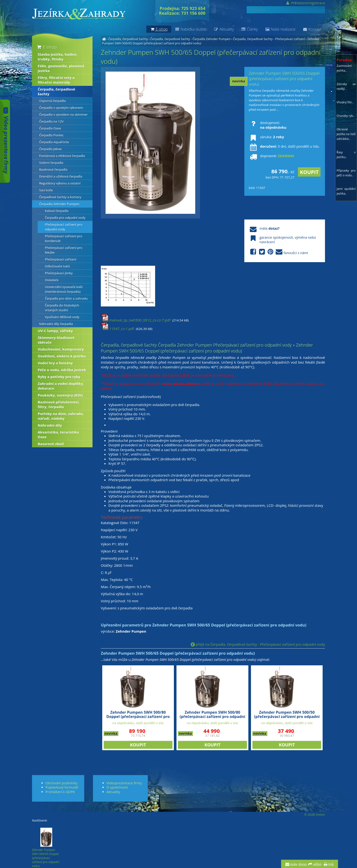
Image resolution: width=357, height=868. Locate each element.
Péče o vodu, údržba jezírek (62, 370)
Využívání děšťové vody (62, 317)
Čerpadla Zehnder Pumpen (59, 204)
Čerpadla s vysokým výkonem (61, 108)
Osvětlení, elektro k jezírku (62, 356)
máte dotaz (298, 864)
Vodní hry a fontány (55, 363)
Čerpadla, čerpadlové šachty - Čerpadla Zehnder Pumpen (190, 39)
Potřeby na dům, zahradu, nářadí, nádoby (61, 416)
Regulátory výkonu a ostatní (60, 183)
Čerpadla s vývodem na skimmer (63, 114)
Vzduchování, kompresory (61, 349)
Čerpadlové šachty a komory (60, 197)
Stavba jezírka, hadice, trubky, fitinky (58, 57)
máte (264, 228)
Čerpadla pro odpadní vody (65, 218)
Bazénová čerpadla (53, 169)
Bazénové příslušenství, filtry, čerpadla (59, 404)
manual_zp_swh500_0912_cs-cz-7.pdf (136, 320)
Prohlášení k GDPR (60, 792)
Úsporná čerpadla (52, 101)
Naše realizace (280, 29)
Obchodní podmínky (62, 783)
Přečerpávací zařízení (61, 259)
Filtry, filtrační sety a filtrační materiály (56, 80)
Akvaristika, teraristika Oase (58, 434)
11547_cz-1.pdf (117, 329)
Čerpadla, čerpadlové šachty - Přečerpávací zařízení (269, 39)
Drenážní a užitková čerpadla (61, 176)
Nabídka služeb (191, 29)
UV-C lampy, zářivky (55, 331)
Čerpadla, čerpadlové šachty (128, 39)
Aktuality (224, 29)
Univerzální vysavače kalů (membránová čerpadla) (64, 289)
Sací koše (46, 190)
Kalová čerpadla (57, 211)
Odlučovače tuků (57, 266)
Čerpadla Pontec (51, 135)
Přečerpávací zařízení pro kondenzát (64, 238)
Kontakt (312, 29)
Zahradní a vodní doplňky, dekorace (61, 386)
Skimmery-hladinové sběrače (56, 340)
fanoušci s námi (278, 252)
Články (249, 29)
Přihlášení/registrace (305, 3)
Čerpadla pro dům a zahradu (66, 298)
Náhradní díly (50, 425)
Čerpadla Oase (50, 128)
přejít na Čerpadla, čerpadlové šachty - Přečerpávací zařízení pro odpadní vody (258, 644)
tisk (331, 864)
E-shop (46, 47)
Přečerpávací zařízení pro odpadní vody (64, 227)
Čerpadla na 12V (51, 121)
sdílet (317, 864)
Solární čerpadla (51, 163)
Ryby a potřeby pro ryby (59, 377)
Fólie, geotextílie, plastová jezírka (61, 68)
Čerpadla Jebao (50, 149)
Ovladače (52, 280)
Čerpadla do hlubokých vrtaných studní (62, 308)
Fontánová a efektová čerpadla (62, 156)
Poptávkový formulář (62, 787)
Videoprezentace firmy (124, 783)
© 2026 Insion (315, 814)
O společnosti (117, 787)
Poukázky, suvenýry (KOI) (60, 395)
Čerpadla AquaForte (54, 142)
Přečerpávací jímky (59, 273)
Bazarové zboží (51, 444)
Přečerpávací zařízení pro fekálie (64, 250)
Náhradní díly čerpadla (56, 324)
